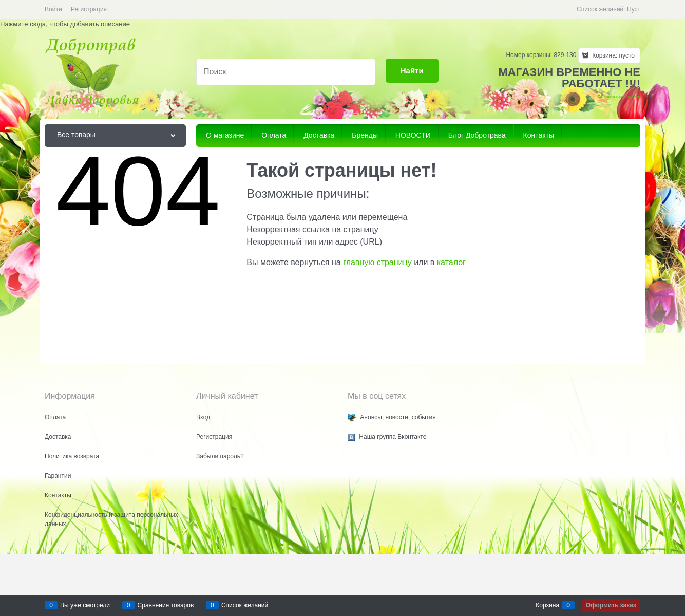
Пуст (634, 9)
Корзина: (613, 55)
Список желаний (245, 605)
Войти (53, 9)
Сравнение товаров (166, 605)
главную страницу (377, 262)
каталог (451, 262)
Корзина (547, 605)
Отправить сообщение (619, 96)
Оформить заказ (611, 605)
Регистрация (89, 9)
